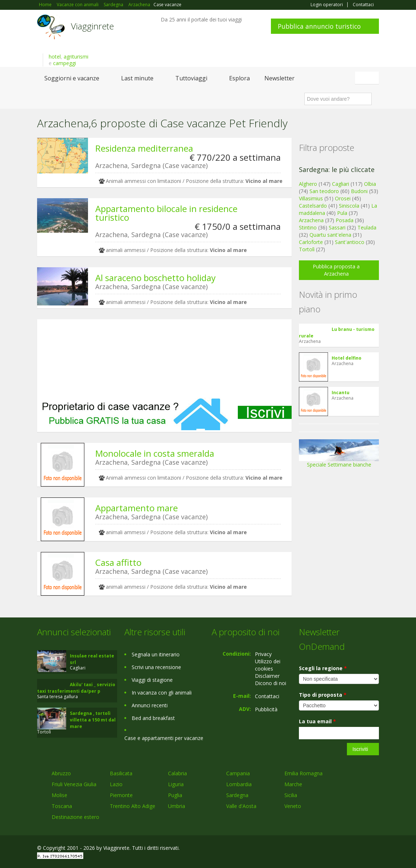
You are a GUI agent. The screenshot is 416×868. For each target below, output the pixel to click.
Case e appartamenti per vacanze (164, 738)
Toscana (62, 806)
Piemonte (121, 795)
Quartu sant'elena (330, 235)
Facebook (324, 849)
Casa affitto (118, 562)
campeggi (65, 63)
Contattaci (363, 5)
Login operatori (327, 5)
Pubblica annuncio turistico (319, 26)
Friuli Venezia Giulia (74, 784)
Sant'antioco (350, 242)
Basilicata (121, 773)
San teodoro (324, 191)
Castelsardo (313, 206)
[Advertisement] (164, 358)
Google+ (340, 849)
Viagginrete (92, 26)
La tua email (317, 721)
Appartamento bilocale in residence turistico (166, 213)
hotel (55, 57)
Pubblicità (266, 709)
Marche (293, 784)
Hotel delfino (347, 358)
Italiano (368, 78)
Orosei (343, 198)
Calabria (177, 773)
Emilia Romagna (303, 773)
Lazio (116, 784)
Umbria (177, 806)
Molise (59, 795)
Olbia (370, 184)
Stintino (308, 227)
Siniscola (349, 206)
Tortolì (307, 249)
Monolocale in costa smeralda (155, 453)
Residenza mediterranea (144, 148)
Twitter (358, 849)
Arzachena (311, 220)
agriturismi (76, 57)
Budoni (359, 191)
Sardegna (237, 795)
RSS (375, 849)
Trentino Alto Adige (133, 806)
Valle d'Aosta (241, 806)
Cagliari (341, 184)
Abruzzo (61, 773)
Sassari (337, 227)
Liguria (176, 784)
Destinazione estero (75, 817)
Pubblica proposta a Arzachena (336, 270)
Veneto (293, 806)
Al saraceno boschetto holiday (155, 278)
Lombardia (239, 784)
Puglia (175, 795)
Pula (342, 213)
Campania (238, 773)
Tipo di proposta (323, 695)
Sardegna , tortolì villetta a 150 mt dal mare (93, 720)
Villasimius (311, 198)
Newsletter (279, 78)
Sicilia (291, 795)
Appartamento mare (137, 508)
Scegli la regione (323, 668)
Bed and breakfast (153, 718)
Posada (345, 220)
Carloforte (311, 242)
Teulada (367, 227)
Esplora (239, 78)
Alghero (308, 184)
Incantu (341, 393)
